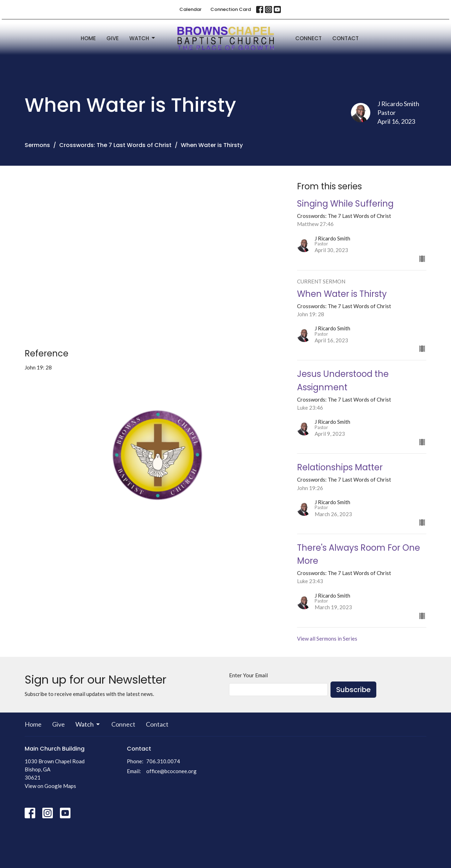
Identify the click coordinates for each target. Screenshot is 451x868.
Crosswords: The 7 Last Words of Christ (115, 145)
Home (88, 38)
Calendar (190, 9)
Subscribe (353, 690)
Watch (143, 38)
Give (113, 38)
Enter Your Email (248, 675)
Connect (308, 38)
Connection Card (231, 9)
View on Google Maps (50, 786)
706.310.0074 (163, 761)
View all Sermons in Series (327, 638)
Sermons (37, 145)
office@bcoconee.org (171, 771)
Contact (345, 38)
